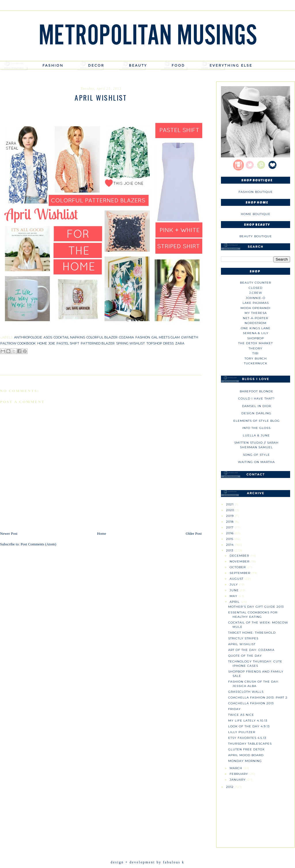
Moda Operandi (256, 308)
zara (180, 343)
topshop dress (160, 343)
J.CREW (256, 293)
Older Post (194, 533)
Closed (256, 288)
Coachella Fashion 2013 (251, 703)
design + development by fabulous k (147, 862)
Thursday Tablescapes (250, 744)
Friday (235, 709)
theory (256, 348)
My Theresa (256, 313)
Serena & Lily (256, 333)
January (238, 780)
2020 (231, 510)
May (234, 596)
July (234, 584)
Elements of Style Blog (257, 421)
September (241, 573)
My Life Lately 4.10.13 (248, 721)
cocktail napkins (69, 337)
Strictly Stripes (243, 638)
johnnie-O (256, 298)
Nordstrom (256, 323)
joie (52, 343)
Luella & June (256, 435)
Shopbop (256, 338)
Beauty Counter (256, 283)
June (235, 590)
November (240, 561)
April (235, 602)
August (237, 579)
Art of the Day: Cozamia (251, 650)
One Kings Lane (256, 328)
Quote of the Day (245, 656)
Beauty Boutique (256, 236)
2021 (230, 504)
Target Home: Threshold (252, 633)
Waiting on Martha (256, 462)
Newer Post (9, 533)
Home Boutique (256, 214)
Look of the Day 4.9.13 (249, 726)
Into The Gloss (256, 428)
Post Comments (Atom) (39, 544)
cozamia (126, 337)
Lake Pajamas (256, 303)
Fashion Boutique (256, 192)
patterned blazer (98, 343)
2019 (230, 516)
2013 (230, 550)
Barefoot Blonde (257, 391)
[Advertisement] (256, 816)
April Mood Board (246, 755)
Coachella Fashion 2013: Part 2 (258, 697)
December (240, 556)
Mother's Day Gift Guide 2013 (256, 607)
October (238, 567)
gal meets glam (166, 337)
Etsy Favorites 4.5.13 (247, 738)
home (42, 343)
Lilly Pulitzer (242, 732)
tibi (256, 353)
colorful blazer (102, 337)
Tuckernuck (256, 363)
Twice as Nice (241, 715)
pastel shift (68, 343)
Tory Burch (256, 358)
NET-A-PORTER (256, 318)
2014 (230, 545)
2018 (230, 522)
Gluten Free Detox (246, 749)
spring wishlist (131, 343)
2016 (230, 533)
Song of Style (256, 455)
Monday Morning (245, 761)
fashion (143, 337)
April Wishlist (242, 644)
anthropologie (28, 337)
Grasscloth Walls (246, 692)
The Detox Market (256, 343)
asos (48, 337)
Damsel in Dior (257, 406)
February (239, 774)
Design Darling (256, 413)
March (237, 768)
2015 (230, 539)
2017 (230, 527)
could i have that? (257, 399)
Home (102, 533)
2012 (230, 787)
